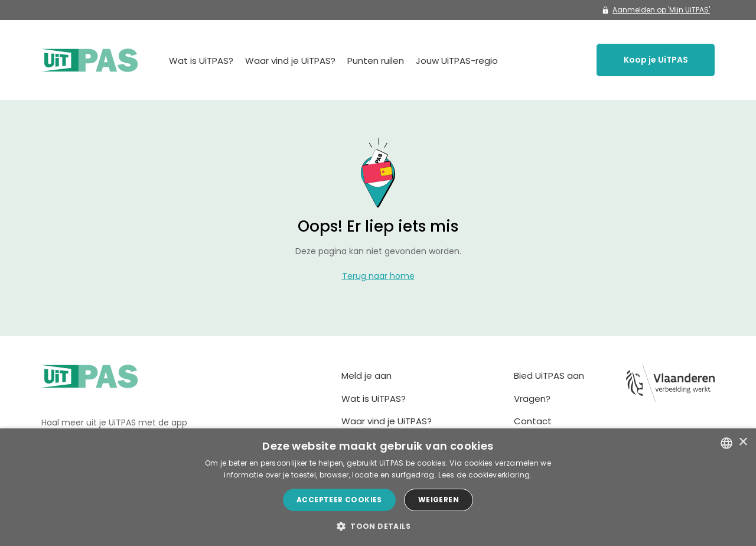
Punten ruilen (376, 61)
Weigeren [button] (439, 500)
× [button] (743, 442)
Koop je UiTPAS (656, 60)
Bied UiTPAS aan (549, 376)
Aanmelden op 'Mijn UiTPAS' (656, 10)
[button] (378, 526)
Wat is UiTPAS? (201, 61)
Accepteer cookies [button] (339, 500)
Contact (533, 421)
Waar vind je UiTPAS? (290, 61)
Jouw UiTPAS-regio (457, 61)
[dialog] (378, 487)
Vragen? (532, 399)
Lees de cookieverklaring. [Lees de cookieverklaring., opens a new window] (485, 475)
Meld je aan (366, 376)
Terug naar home (378, 276)
